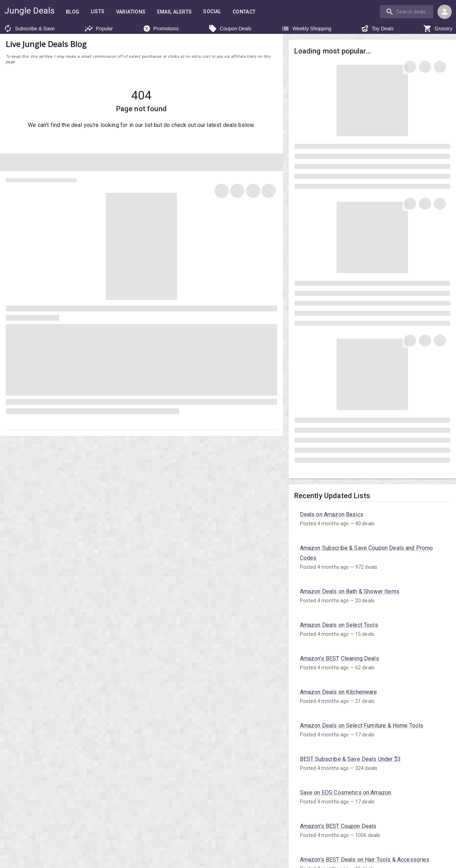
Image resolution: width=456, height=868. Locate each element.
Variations (132, 12)
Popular (99, 29)
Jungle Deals (29, 11)
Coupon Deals (230, 29)
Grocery (438, 29)
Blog (72, 12)
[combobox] (408, 11)
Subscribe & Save (29, 29)
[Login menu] (445, 12)
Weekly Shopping (306, 29)
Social (217, 11)
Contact (250, 12)
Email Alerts (178, 12)
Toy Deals (377, 29)
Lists (98, 11)
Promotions (161, 29)
